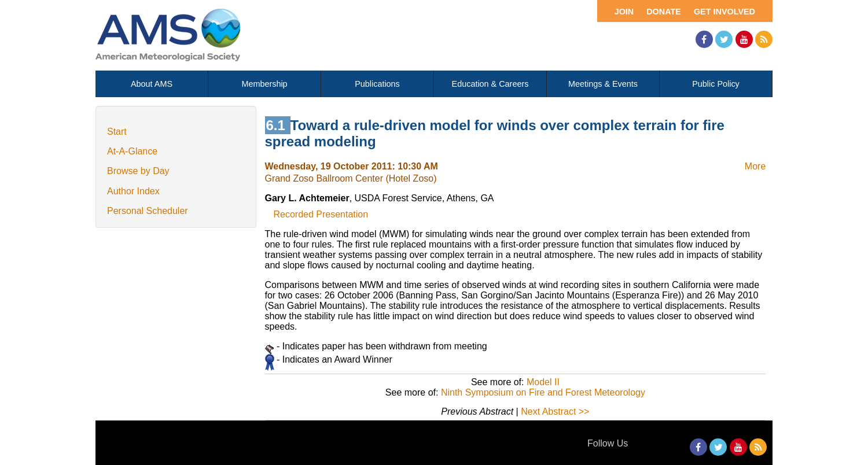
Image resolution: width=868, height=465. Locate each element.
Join (624, 12)
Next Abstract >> (555, 412)
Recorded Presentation (321, 214)
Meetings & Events (603, 84)
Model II (543, 382)
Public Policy (716, 84)
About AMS (152, 84)
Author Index (133, 191)
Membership (264, 84)
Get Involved (724, 12)
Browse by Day (138, 171)
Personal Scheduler (148, 211)
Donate (664, 12)
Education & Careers (490, 84)
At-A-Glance (132, 151)
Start (117, 132)
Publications (377, 84)
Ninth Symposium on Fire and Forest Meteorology (543, 392)
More (755, 166)
